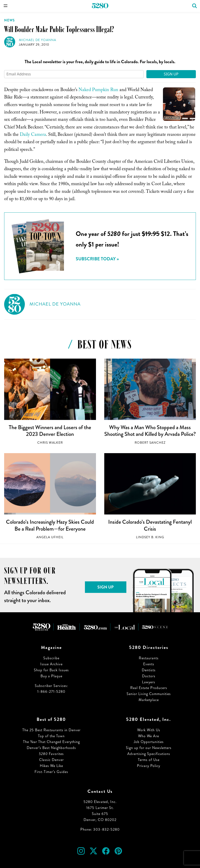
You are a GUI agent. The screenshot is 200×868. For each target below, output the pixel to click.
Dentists (149, 670)
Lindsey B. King (150, 537)
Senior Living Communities (149, 694)
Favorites (51, 754)
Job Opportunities (149, 742)
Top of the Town (51, 736)
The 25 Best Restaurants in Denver (51, 730)
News (9, 20)
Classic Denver (51, 760)
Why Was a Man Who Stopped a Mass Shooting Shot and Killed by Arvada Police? (150, 431)
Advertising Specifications (149, 754)
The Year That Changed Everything (51, 742)
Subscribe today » (97, 259)
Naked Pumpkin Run (98, 90)
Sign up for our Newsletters (149, 748)
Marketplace (149, 700)
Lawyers (149, 682)
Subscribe (51, 658)
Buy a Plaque (51, 676)
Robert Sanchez (150, 443)
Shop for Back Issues (51, 670)
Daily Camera (33, 135)
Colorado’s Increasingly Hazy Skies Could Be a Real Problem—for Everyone (50, 525)
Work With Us (149, 730)
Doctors (149, 676)
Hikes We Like (51, 766)
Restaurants (149, 658)
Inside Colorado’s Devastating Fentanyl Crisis (150, 525)
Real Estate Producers (149, 688)
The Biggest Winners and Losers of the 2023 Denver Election (50, 431)
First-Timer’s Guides (51, 772)
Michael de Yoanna (38, 40)
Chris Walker (50, 443)
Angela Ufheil (50, 537)
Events (149, 664)
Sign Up (171, 74)
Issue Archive (51, 664)
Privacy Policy (149, 766)
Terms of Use (149, 760)
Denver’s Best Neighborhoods (51, 748)
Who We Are (149, 736)
